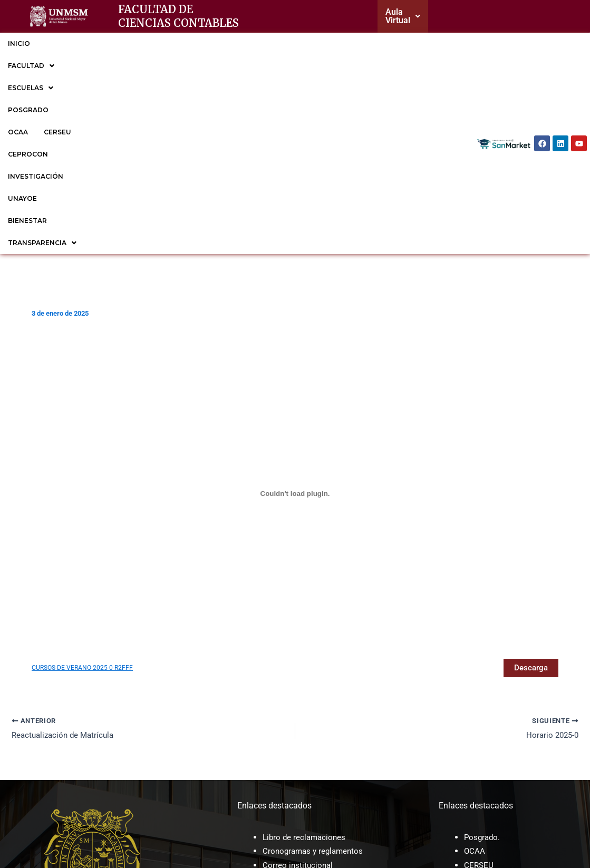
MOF (272, 727)
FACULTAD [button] (69, 43)
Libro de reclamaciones (306, 661)
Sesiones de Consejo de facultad (323, 769)
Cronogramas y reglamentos (315, 675)
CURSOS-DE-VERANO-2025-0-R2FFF (86, 491)
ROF (270, 755)
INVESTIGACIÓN (388, 43)
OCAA (236, 43)
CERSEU (275, 43)
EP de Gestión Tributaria (509, 731)
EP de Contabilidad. (500, 717)
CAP (270, 741)
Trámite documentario (304, 703)
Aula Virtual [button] (405, 16)
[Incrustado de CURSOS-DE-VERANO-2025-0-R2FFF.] (295, 317)
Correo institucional (299, 689)
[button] (405, 16)
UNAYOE (446, 43)
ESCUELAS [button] (131, 43)
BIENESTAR (27, 66)
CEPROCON (325, 43)
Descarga (530, 491)
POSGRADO (190, 43)
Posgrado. (483, 661)
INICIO (19, 43)
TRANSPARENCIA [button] (97, 66)
